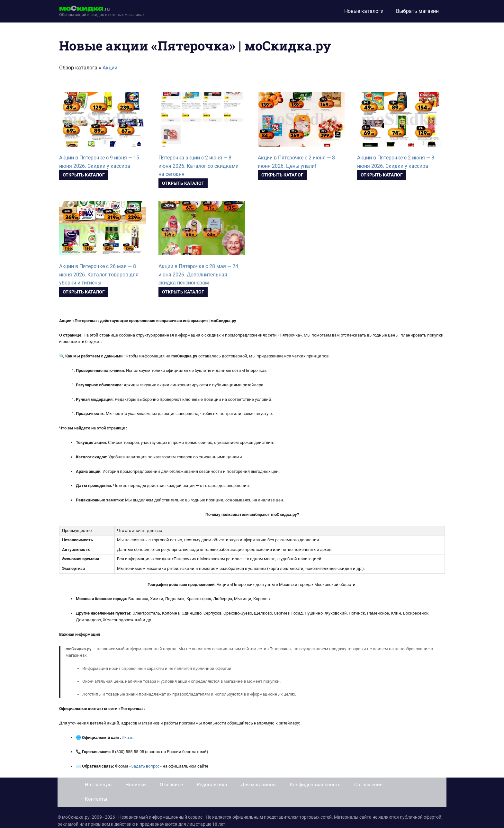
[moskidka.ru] (102, 11)
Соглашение (368, 785)
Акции (110, 68)
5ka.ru (128, 738)
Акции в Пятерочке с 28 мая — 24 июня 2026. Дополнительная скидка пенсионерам (198, 275)
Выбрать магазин (417, 11)
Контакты (96, 799)
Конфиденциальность (315, 785)
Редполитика (212, 785)
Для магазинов (258, 785)
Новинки (136, 785)
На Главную (98, 785)
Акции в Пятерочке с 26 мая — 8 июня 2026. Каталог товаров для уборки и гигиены (99, 275)
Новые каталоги (364, 11)
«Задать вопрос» (145, 766)
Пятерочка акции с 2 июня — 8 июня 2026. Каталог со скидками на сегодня (198, 166)
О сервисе (171, 785)
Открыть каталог (84, 175)
